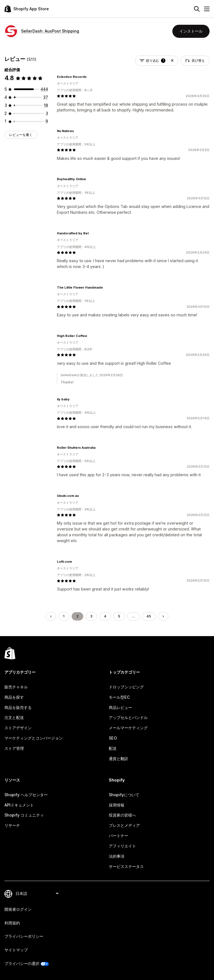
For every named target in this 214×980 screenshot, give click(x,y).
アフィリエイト (122, 846)
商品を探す (14, 697)
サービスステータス (126, 866)
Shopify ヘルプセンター (26, 795)
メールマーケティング (128, 728)
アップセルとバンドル (128, 717)
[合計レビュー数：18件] (46, 105)
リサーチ (12, 825)
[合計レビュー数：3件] (47, 113)
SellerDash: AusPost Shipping (50, 31)
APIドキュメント (19, 805)
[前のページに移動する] (51, 616)
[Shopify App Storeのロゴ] (27, 9)
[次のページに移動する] (163, 616)
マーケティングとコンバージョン (34, 738)
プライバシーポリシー (24, 936)
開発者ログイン (18, 909)
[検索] (197, 9)
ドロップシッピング (126, 687)
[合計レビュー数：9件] (47, 121)
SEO (113, 738)
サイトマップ (16, 950)
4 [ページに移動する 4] (105, 616)
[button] (172, 61)
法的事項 (117, 856)
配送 (113, 748)
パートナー (119, 836)
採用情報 (117, 805)
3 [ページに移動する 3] (91, 616)
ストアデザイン (18, 728)
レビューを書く (21, 135)
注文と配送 (14, 717)
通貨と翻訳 (119, 759)
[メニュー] (207, 9)
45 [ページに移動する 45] (149, 616)
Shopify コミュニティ (24, 815)
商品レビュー (120, 707)
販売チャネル (16, 687)
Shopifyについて (124, 795)
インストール (191, 31)
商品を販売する (18, 707)
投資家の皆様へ (122, 815)
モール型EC (119, 697)
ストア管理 (14, 748)
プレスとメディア (124, 825)
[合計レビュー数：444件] (44, 89)
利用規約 (12, 923)
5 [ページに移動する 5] (119, 616)
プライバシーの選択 (22, 963)
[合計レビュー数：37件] (46, 97)
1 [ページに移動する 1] (64, 616)
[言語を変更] (37, 894)
